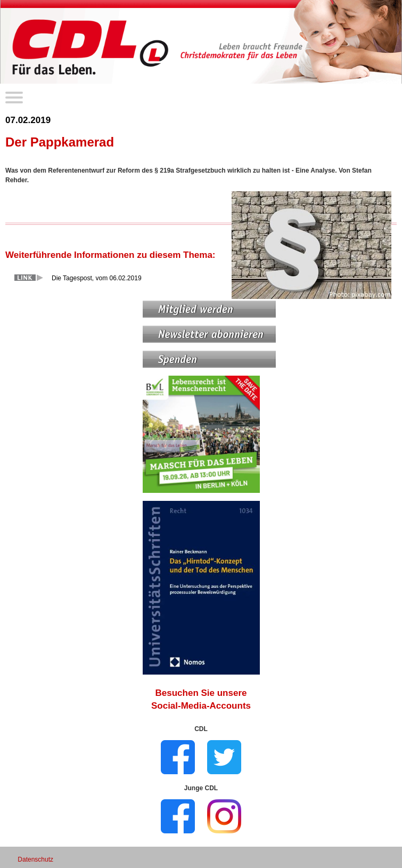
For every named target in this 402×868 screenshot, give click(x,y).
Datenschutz (35, 859)
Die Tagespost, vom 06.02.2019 (97, 278)
